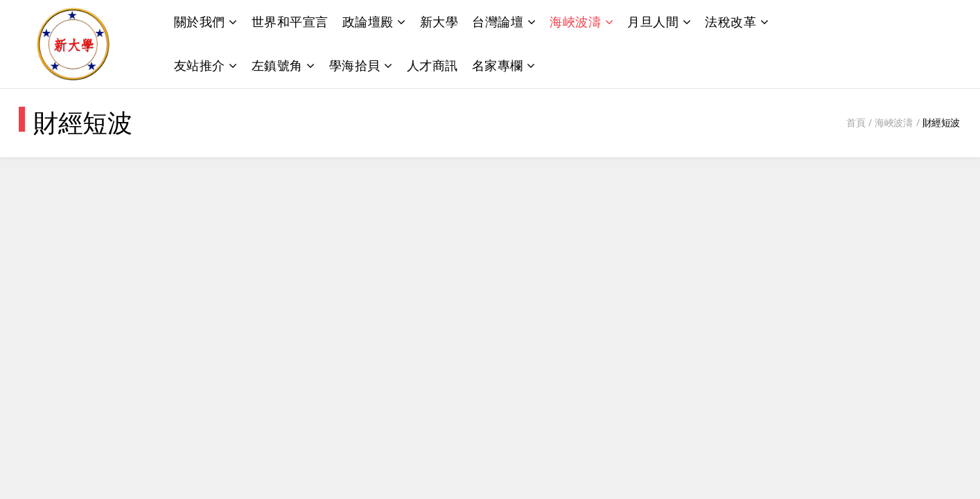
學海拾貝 (355, 65)
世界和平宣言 (290, 21)
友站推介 (200, 65)
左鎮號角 (277, 65)
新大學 (439, 21)
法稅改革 (730, 21)
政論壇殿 (368, 21)
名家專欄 (498, 65)
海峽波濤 (575, 21)
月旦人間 (653, 21)
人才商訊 (432, 65)
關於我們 (200, 21)
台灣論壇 (498, 21)
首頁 (856, 122)
